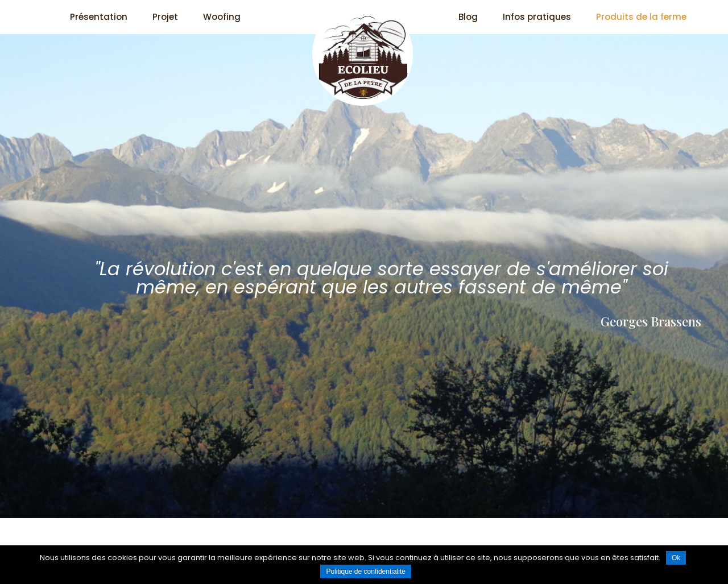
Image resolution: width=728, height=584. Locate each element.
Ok (676, 558)
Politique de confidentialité (365, 571)
